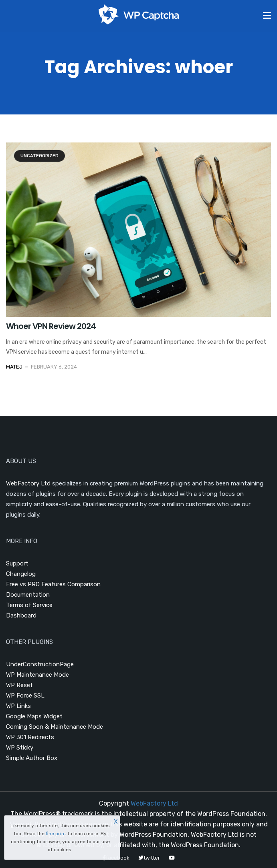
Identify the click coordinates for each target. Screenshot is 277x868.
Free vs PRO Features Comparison (53, 584)
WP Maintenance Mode (37, 675)
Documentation (28, 595)
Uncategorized (39, 156)
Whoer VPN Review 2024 (51, 326)
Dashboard (21, 615)
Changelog (21, 574)
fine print (56, 834)
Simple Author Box (32, 758)
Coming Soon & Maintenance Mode (55, 727)
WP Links (18, 706)
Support (17, 563)
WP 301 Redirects (30, 737)
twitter (149, 858)
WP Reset (19, 685)
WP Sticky (20, 748)
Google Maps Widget (34, 716)
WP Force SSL (25, 696)
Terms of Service (29, 605)
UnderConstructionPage (40, 664)
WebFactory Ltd (28, 483)
